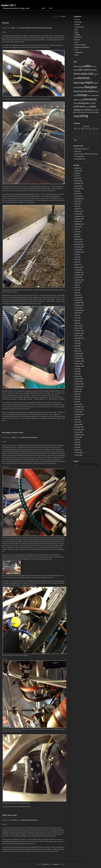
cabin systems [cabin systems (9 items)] (84, 70)
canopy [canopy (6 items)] (94, 70)
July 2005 (77, 440)
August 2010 (78, 313)
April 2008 (78, 374)
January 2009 (79, 356)
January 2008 (79, 381)
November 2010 (79, 305)
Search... (77, 464)
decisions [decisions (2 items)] (95, 74)
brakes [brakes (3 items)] (75, 70)
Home (43, 8)
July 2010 (77, 315)
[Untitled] (5, 23)
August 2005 (78, 437)
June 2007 (78, 397)
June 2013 (78, 232)
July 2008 (77, 369)
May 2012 (77, 260)
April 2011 (78, 293)
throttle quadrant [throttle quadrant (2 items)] (81, 112)
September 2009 (79, 338)
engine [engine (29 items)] (89, 82)
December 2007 (79, 384)
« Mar (75, 140)
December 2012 (79, 244)
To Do (76, 50)
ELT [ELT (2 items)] (90, 78)
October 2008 (79, 364)
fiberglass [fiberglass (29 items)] (91, 87)
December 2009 (79, 331)
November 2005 (79, 430)
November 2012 (79, 247)
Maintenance (78, 37)
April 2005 (78, 447)
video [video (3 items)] (90, 112)
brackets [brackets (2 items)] (94, 67)
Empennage (78, 22)
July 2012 (77, 255)
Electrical (22, 28)
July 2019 (77, 173)
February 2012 (79, 267)
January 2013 (79, 242)
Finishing (27, 28)
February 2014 (79, 211)
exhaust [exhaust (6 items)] (81, 87)
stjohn (13, 28)
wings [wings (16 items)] (77, 116)
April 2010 (78, 323)
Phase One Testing (80, 45)
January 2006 (79, 425)
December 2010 (79, 303)
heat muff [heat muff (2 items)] (90, 95)
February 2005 (79, 452)
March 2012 (78, 265)
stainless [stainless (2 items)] (93, 110)
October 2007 (79, 389)
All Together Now (79, 156)
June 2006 (78, 417)
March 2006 (78, 422)
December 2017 (79, 183)
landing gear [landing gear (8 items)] (84, 103)
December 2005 (79, 427)
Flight (76, 30)
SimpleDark (56, 864)
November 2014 (79, 199)
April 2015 (78, 191)
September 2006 (79, 414)
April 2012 (78, 262)
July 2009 (77, 341)
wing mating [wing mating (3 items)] (95, 112)
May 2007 (77, 399)
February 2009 (79, 353)
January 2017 (79, 186)
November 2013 (79, 219)
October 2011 (79, 277)
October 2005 (79, 432)
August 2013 (78, 227)
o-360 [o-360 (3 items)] (91, 103)
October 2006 (79, 412)
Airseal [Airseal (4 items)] (76, 66)
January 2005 (79, 455)
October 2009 (79, 336)
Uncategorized (79, 52)
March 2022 (78, 168)
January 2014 (79, 214)
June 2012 (78, 257)
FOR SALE (78, 151)
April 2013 (78, 237)
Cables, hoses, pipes (9, 815)
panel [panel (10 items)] (82, 106)
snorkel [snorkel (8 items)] (87, 110)
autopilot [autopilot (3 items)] (81, 67)
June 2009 (78, 343)
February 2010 (79, 326)
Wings (76, 55)
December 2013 (79, 216)
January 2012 (79, 270)
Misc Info (77, 40)
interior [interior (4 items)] (76, 103)
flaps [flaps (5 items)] (82, 91)
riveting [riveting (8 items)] (77, 110)
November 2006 (79, 409)
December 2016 (79, 189)
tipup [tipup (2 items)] (86, 112)
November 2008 (79, 361)
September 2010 (79, 310)
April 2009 (78, 348)
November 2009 (79, 333)
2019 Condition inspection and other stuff (86, 154)
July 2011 (77, 285)
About (51, 8)
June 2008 (78, 371)
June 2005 (78, 442)
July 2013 (77, 229)
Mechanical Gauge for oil (82, 149)
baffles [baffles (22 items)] (88, 66)
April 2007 (78, 402)
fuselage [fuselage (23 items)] (82, 95)
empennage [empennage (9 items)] (79, 83)
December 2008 (79, 359)
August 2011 (78, 282)
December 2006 (79, 407)
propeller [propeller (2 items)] (87, 107)
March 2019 (78, 178)
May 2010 (77, 321)
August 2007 (78, 392)
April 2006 (78, 419)
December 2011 (79, 272)
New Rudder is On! (80, 159)
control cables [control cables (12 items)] (80, 74)
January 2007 (79, 404)
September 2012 (79, 252)
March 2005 (78, 450)
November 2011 (79, 275)
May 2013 (77, 234)
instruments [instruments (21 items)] (90, 99)
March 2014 (78, 209)
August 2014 (78, 201)
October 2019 (79, 171)
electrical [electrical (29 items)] (83, 78)
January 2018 (79, 181)
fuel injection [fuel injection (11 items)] (90, 91)
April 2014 (78, 206)
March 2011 (78, 295)
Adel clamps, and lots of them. (13, 432)
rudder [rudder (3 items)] (82, 110)
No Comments (48, 28)
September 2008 (79, 366)
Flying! (77, 32)
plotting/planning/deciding (82, 47)
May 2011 (77, 290)
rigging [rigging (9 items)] (93, 106)
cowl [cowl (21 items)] (90, 74)
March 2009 (78, 351)
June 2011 (78, 287)
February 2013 (79, 239)
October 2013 (79, 221)
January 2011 (79, 300)
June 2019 (78, 176)
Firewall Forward (34, 28)
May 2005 (77, 445)
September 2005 (79, 435)
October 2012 (79, 249)
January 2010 (79, 328)
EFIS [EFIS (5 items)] (75, 78)
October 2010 (79, 308)
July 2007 (77, 394)
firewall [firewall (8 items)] (76, 91)
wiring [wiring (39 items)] (84, 116)
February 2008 (79, 379)
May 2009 (77, 346)
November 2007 (79, 386)
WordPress (46, 864)
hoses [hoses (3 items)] (81, 100)
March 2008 (78, 376)
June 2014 (78, 204)
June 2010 (78, 318)
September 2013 (79, 224)
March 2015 (78, 194)
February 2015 (79, 196)
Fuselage (42, 28)
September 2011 (79, 280)
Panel (76, 42)
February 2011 (79, 298)
